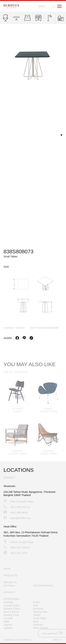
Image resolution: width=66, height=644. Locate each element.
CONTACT (9, 592)
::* (62, 640)
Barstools (38, 609)
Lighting (8, 628)
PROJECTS (10, 582)
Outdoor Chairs (12, 609)
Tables (37, 615)
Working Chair (11, 615)
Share (8, 339)
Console (8, 618)
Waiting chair (40, 612)
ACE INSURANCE (43, 586)
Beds (36, 622)
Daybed (8, 625)
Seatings (8, 602)
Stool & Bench (11, 612)
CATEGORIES (12, 599)
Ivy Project (9, 586)
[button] (61, 135)
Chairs (37, 602)
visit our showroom (44, 328)
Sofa (36, 605)
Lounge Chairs (12, 605)
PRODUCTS (10, 575)
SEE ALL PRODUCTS (16, 374)
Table (6, 622)
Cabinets (38, 625)
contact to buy (14, 328)
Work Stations (41, 628)
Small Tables (40, 618)
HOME (7, 569)
